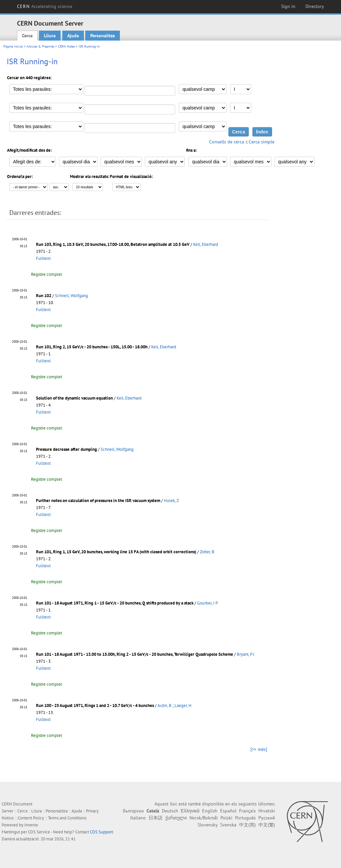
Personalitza (103, 36)
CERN (45, 6)
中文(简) (247, 825)
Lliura (50, 36)
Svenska (228, 825)
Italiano (138, 818)
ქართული (176, 818)
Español (228, 811)
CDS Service (39, 832)
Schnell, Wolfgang (71, 296)
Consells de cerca (227, 142)
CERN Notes (66, 46)
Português (245, 818)
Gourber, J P (207, 603)
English (210, 811)
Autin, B (165, 705)
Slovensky (207, 825)
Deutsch (170, 811)
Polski (226, 818)
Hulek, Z (171, 501)
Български (133, 811)
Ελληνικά (190, 811)
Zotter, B (207, 552)
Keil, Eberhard (206, 244)
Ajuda (73, 36)
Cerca (27, 36)
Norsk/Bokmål (204, 818)
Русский (267, 818)
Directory (315, 6)
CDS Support (101, 832)
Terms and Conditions (67, 818)
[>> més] (259, 749)
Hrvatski (267, 811)
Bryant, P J (246, 654)
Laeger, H (183, 705)
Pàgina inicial (13, 46)
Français (247, 811)
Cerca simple (262, 142)
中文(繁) (267, 825)
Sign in (288, 6)
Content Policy (31, 818)
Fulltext (43, 258)
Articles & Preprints (40, 46)
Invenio (31, 825)
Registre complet (46, 274)
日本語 (156, 818)
